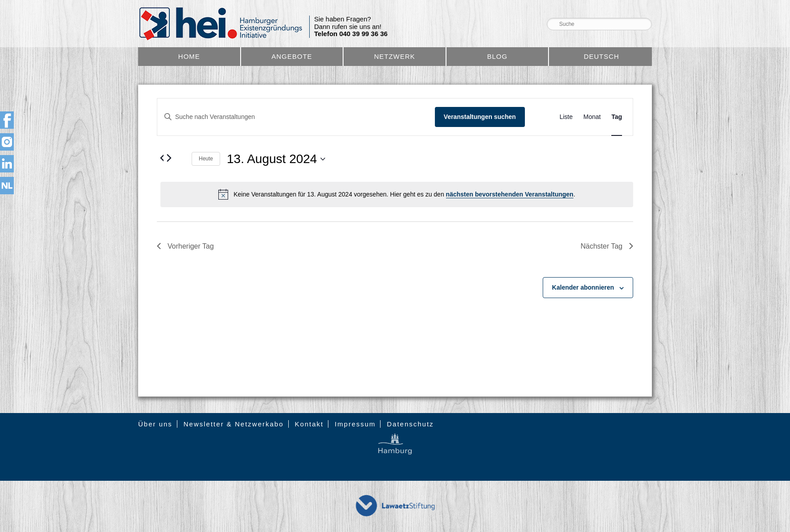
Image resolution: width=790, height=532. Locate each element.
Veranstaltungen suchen (480, 117)
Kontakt (309, 424)
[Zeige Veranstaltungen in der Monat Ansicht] (592, 117)
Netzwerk (394, 56)
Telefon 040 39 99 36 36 (351, 34)
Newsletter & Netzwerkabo (234, 424)
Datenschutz (410, 424)
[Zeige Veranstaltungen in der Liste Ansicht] (566, 117)
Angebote (292, 56)
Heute (206, 159)
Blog (497, 56)
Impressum (355, 424)
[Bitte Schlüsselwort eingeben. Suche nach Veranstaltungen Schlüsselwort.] (296, 117)
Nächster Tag (607, 246)
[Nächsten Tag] (169, 158)
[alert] (397, 194)
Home (189, 56)
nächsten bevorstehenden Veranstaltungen (510, 194)
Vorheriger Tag (185, 246)
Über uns (155, 424)
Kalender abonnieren (583, 287)
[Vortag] (162, 158)
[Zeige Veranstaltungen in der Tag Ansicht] (617, 117)
